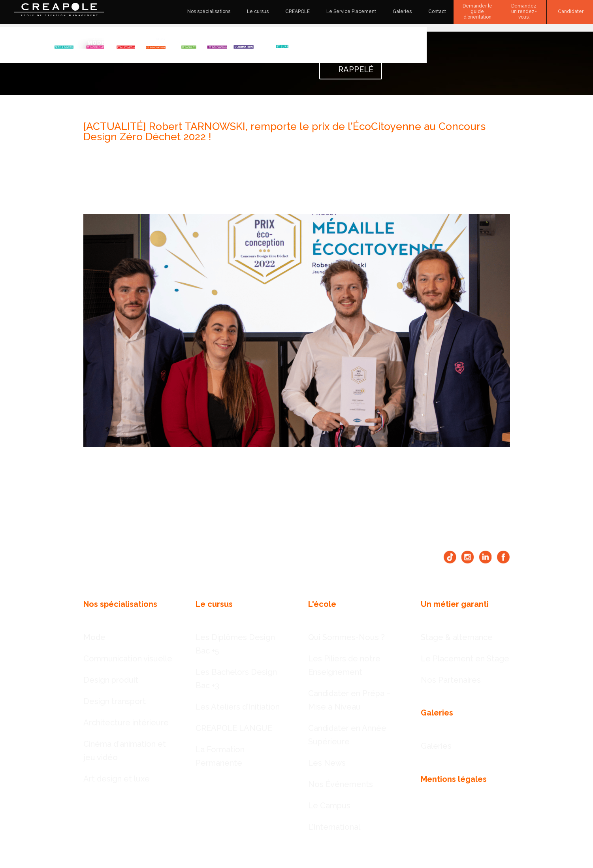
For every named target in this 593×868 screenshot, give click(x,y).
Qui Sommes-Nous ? (346, 637)
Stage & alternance (457, 637)
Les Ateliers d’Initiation (238, 707)
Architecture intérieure (126, 723)
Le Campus (329, 806)
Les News (327, 763)
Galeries (402, 11)
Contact (437, 11)
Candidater (571, 11)
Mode (94, 637)
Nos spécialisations (209, 11)
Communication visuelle (128, 659)
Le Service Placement (351, 11)
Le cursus (258, 11)
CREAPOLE (297, 11)
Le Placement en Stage (465, 659)
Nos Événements (341, 784)
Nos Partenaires (451, 680)
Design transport (115, 701)
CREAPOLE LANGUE (234, 728)
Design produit (111, 680)
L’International (334, 827)
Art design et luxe (117, 779)
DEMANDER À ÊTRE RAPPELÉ (351, 56)
